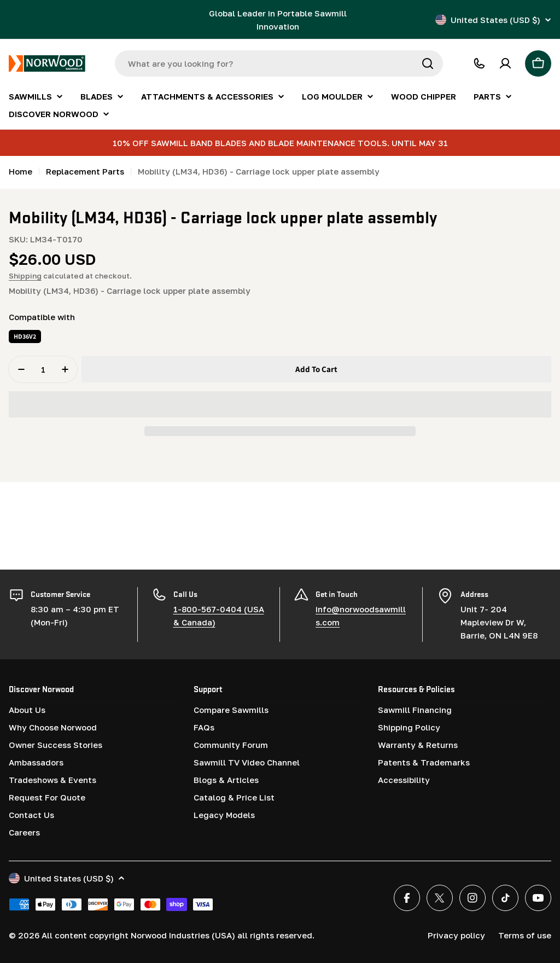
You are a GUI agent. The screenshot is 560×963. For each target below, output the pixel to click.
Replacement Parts (85, 171)
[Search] (428, 63)
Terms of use (525, 935)
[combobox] (279, 63)
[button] (280, 404)
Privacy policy (456, 935)
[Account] (505, 63)
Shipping (25, 276)
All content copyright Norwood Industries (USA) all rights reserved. (178, 935)
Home (21, 171)
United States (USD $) (493, 20)
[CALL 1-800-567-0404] (479, 63)
